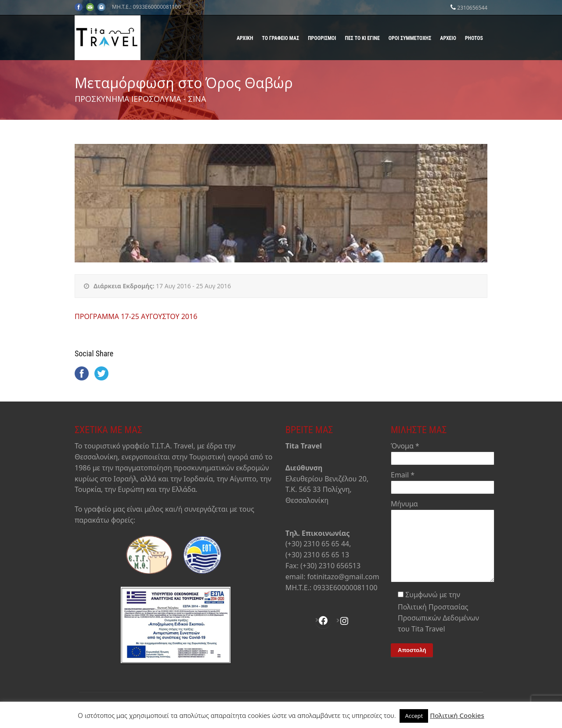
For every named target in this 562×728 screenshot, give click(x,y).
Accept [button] (414, 716)
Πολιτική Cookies (457, 715)
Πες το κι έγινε (362, 38)
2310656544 (472, 8)
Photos (474, 38)
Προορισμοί (322, 38)
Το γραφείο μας (281, 38)
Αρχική (245, 38)
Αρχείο (448, 38)
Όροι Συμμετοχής (410, 38)
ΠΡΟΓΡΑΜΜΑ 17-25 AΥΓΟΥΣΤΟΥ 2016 (136, 316)
